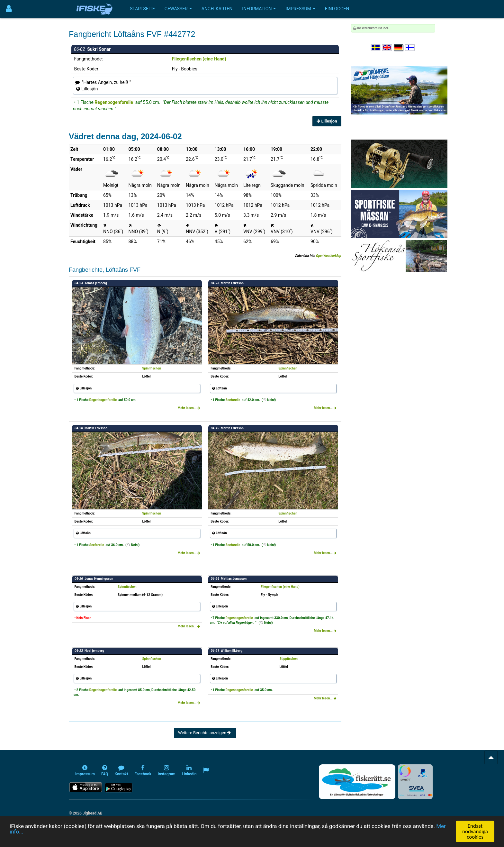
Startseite (142, 9)
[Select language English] (387, 48)
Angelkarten (217, 9)
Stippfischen (288, 659)
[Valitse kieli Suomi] (410, 48)
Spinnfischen (152, 368)
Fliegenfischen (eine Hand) (199, 59)
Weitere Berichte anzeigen (205, 733)
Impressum (300, 9)
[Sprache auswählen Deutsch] (399, 48)
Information (259, 9)
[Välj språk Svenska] (376, 48)
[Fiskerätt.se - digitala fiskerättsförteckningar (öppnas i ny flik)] (357, 782)
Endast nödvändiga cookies (475, 831)
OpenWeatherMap (328, 256)
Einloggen (337, 9)
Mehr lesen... (189, 408)
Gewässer (178, 9)
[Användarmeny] (9, 9)
